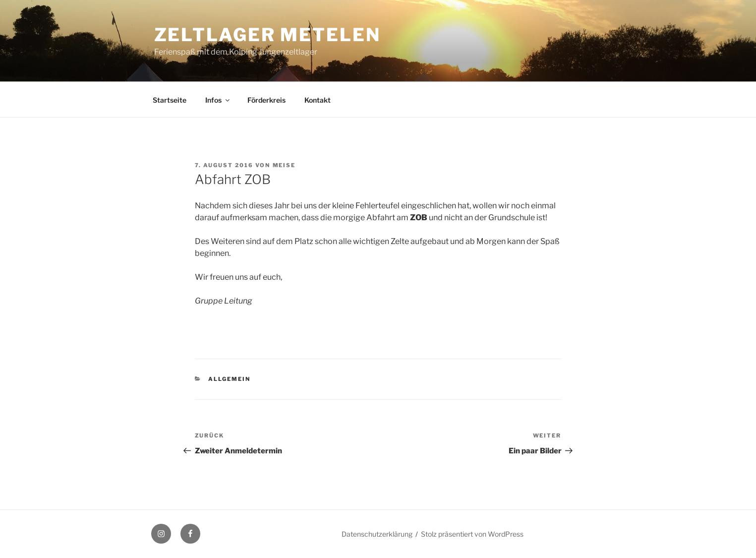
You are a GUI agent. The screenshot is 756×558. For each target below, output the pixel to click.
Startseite (170, 100)
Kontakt (318, 100)
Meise (284, 165)
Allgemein (229, 379)
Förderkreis (266, 100)
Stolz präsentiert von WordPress (472, 534)
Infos (218, 100)
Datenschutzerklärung (377, 534)
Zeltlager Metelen (267, 35)
